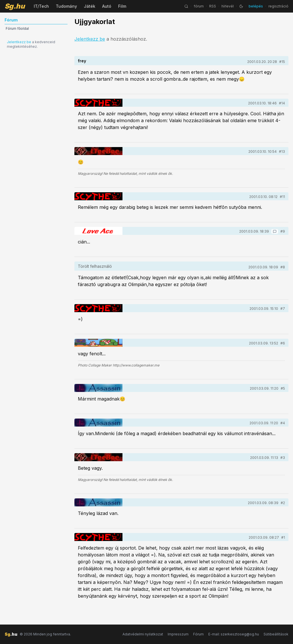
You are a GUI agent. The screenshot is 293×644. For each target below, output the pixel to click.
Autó (107, 6)
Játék (90, 6)
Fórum (198, 634)
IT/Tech (41, 6)
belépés (256, 6)
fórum (199, 6)
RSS (213, 6)
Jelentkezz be (19, 42)
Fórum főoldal (17, 28)
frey (82, 61)
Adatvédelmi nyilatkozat (143, 634)
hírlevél (228, 6)
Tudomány (66, 6)
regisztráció (278, 6)
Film (122, 6)
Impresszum (178, 634)
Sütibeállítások (276, 634)
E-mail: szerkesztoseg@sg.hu (234, 634)
